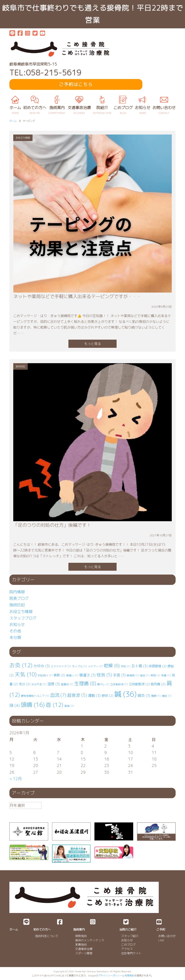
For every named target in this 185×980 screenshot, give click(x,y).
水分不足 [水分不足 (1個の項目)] (39, 684)
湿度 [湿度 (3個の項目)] (54, 684)
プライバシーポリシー (110, 975)
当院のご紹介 (128, 929)
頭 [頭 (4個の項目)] (15, 705)
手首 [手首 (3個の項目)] (119, 675)
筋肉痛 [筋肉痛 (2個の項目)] (158, 684)
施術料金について (47, 936)
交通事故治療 (84, 949)
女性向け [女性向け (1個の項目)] (45, 675)
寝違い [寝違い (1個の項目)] (72, 675)
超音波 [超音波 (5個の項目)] (77, 695)
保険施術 (81, 936)
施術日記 (17, 605)
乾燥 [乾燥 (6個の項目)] (112, 666)
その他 (15, 631)
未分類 (15, 637)
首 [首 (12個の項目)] (55, 705)
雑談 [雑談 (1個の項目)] (167, 696)
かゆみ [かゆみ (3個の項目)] (42, 666)
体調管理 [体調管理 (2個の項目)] (158, 666)
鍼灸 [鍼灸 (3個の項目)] (144, 695)
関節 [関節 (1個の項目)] (156, 696)
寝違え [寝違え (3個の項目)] (87, 675)
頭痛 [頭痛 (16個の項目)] (33, 705)
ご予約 (161, 929)
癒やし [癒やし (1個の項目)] (103, 684)
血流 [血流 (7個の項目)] (58, 695)
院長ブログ (19, 598)
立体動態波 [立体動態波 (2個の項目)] (139, 684)
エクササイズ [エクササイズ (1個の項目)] (61, 666)
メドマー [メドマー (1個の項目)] (95, 666)
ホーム (14, 929)
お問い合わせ (167, 936)
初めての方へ (42, 929)
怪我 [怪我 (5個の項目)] (104, 675)
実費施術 (81, 945)
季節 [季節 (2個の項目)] (59, 675)
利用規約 (129, 975)
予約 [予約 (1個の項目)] (126, 666)
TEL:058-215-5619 (45, 73)
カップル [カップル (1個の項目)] (79, 666)
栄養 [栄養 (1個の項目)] (166, 675)
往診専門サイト (131, 953)
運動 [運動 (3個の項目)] (94, 695)
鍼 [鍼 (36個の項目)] (125, 694)
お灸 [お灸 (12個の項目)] (21, 665)
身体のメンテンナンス (90, 940)
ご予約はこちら (76, 84)
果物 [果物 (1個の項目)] (155, 675)
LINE (161, 940)
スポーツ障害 (84, 953)
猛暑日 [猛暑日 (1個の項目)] (67, 684)
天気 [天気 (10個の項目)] (26, 674)
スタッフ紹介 (130, 936)
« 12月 (16, 779)
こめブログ (128, 945)
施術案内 (79, 929)
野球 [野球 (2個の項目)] (107, 696)
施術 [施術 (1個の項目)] (145, 675)
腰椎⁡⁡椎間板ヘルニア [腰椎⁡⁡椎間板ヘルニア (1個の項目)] (35, 696)
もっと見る (92, 344)
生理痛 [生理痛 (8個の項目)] (85, 683)
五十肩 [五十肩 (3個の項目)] (139, 666)
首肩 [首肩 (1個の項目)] (69, 706)
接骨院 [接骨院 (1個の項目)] (133, 675)
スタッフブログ (23, 618)
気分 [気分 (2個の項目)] (25, 684)
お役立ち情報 (21, 612)
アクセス (127, 949)
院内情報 (17, 592)
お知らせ (17, 625)
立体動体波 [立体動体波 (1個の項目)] (119, 684)
